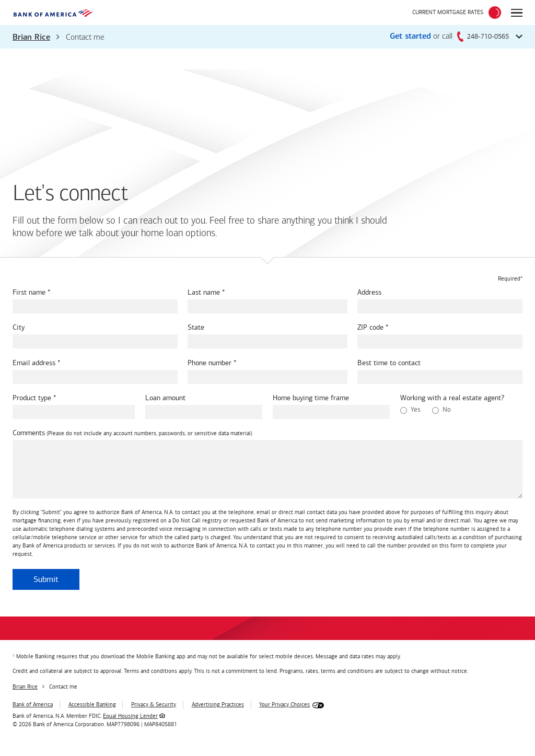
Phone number (210, 363)
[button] (267, 37)
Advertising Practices (218, 705)
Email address (34, 363)
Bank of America (33, 705)
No (441, 410)
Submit (46, 579)
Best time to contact (389, 363)
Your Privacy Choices (284, 705)
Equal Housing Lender (130, 716)
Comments (29, 433)
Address (369, 293)
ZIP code (370, 328)
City (19, 328)
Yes (410, 410)
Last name (204, 293)
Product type (32, 398)
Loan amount (165, 398)
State (196, 328)
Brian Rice (31, 38)
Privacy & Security (154, 705)
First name (29, 293)
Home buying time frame (311, 398)
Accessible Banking (92, 705)
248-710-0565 (483, 36)
